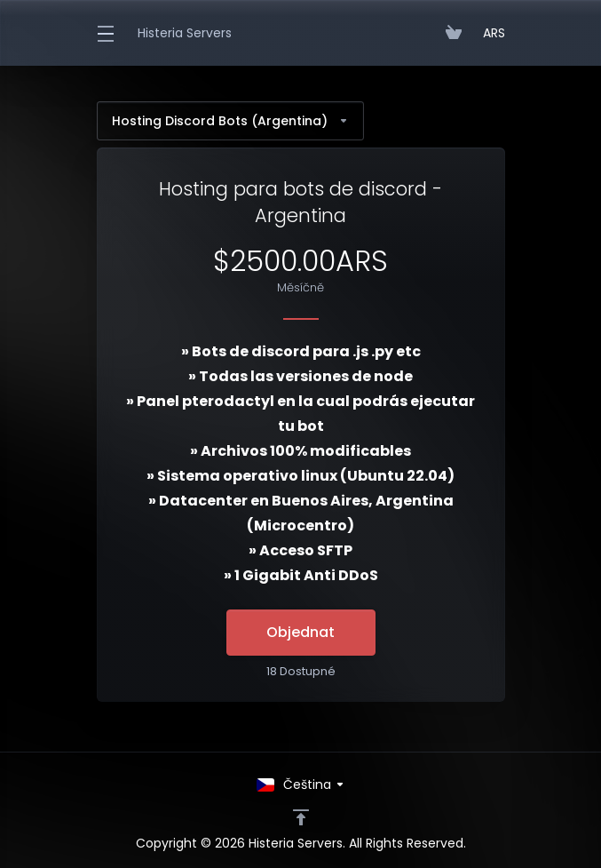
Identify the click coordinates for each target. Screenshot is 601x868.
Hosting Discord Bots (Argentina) (230, 121)
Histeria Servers (185, 33)
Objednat (300, 632)
